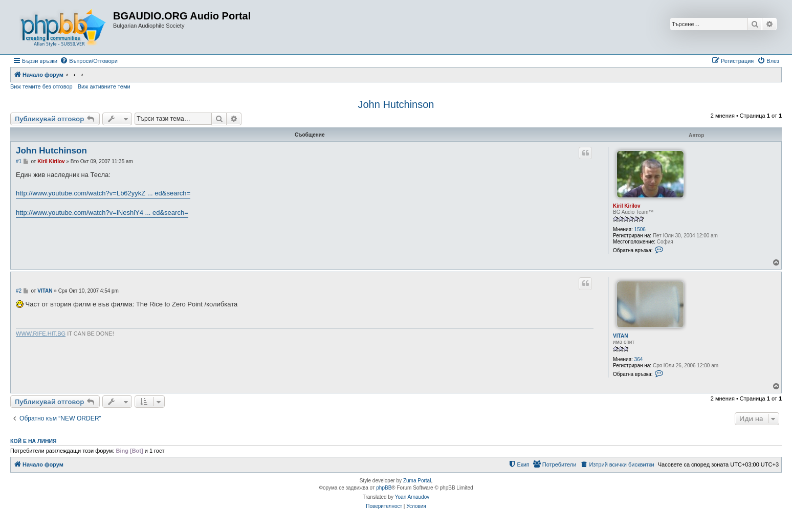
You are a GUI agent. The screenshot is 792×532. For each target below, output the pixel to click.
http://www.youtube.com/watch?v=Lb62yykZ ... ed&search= (103, 193)
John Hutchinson (396, 104)
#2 (19, 291)
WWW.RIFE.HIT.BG (41, 334)
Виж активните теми (104, 86)
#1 (19, 161)
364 (639, 359)
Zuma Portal (417, 481)
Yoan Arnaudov (412, 497)
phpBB (384, 488)
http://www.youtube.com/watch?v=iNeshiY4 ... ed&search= (102, 213)
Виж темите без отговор (41, 86)
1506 (640, 229)
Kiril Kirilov (626, 206)
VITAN (620, 336)
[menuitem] (89, 61)
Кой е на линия (34, 441)
